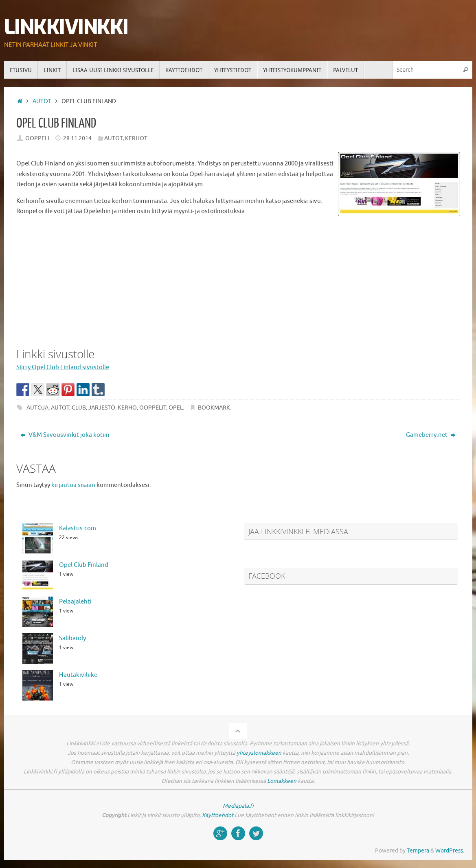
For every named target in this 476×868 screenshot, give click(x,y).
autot (60, 408)
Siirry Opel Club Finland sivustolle (63, 367)
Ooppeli (37, 138)
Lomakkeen (282, 781)
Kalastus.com (78, 528)
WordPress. (450, 851)
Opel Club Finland (84, 565)
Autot (42, 101)
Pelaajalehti (75, 602)
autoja (37, 408)
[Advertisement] (238, 280)
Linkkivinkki (66, 28)
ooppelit (153, 408)
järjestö (102, 408)
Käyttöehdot (218, 815)
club (79, 408)
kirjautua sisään (73, 485)
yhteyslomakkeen (259, 753)
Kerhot (136, 138)
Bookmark (214, 408)
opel (176, 408)
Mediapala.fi (238, 806)
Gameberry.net (431, 435)
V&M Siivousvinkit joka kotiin (65, 435)
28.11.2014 (77, 138)
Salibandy (72, 638)
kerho (127, 408)
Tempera (418, 851)
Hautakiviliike (78, 675)
